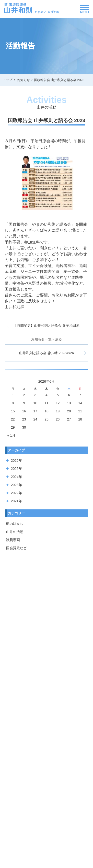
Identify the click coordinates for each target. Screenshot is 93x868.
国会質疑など (16, 548)
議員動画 (13, 540)
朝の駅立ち (15, 524)
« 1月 (11, 435)
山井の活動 (15, 532)
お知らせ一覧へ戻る (46, 339)
